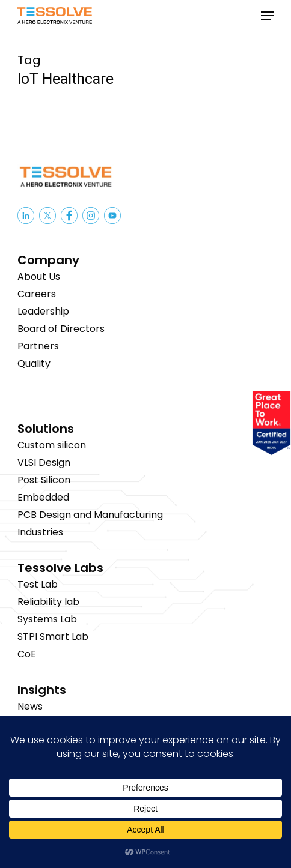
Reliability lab (48, 602)
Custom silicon (52, 445)
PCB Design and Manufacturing (90, 515)
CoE (27, 654)
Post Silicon (44, 480)
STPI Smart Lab (53, 637)
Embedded (43, 497)
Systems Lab (47, 619)
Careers (37, 294)
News (30, 706)
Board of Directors (61, 329)
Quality (34, 363)
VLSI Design (44, 463)
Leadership (43, 311)
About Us (39, 276)
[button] (268, 16)
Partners (38, 346)
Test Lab (38, 584)
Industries (40, 532)
